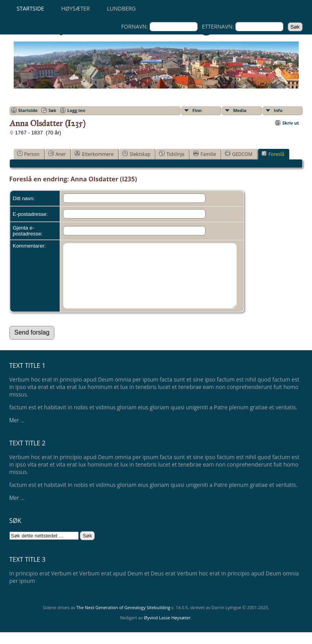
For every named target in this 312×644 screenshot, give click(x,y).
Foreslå (273, 154)
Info (278, 110)
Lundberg (121, 8)
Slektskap (136, 154)
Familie (205, 154)
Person (28, 154)
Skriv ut (290, 123)
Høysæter (75, 8)
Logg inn (76, 110)
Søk (52, 110)
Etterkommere (94, 154)
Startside (31, 8)
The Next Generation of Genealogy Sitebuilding (123, 619)
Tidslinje (172, 154)
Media (240, 110)
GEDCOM (239, 154)
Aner (57, 154)
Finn (197, 110)
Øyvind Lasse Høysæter (167, 629)
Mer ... (17, 432)
